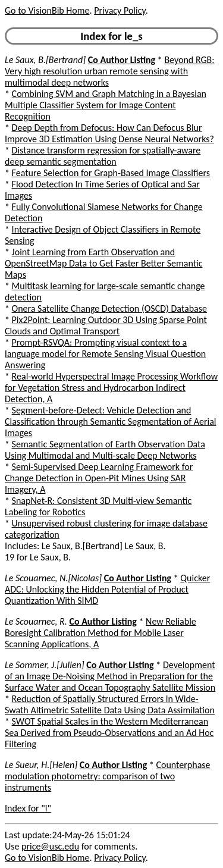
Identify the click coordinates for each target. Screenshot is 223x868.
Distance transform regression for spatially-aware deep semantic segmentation (103, 156)
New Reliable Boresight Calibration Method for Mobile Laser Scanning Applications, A (100, 633)
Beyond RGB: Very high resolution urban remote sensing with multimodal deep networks (110, 71)
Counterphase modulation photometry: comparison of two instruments (108, 776)
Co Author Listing (122, 60)
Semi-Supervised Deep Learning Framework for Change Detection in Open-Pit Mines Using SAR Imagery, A (99, 478)
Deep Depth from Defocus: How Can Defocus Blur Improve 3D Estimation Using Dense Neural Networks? (109, 133)
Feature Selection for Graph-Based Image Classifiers (111, 173)
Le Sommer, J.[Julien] (45, 665)
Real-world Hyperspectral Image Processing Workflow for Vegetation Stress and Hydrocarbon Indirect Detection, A (111, 388)
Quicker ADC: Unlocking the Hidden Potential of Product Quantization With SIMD (107, 589)
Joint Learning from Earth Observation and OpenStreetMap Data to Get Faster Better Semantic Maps (103, 263)
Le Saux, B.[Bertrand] (45, 60)
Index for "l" (28, 808)
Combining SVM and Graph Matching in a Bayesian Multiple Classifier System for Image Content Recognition (106, 105)
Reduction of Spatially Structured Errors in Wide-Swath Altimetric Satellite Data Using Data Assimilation (110, 704)
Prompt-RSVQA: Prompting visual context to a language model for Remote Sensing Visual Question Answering (105, 354)
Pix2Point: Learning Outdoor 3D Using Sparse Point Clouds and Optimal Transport (106, 325)
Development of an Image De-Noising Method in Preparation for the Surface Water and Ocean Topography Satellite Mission (110, 676)
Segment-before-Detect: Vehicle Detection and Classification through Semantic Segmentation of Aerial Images (110, 422)
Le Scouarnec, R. (36, 621)
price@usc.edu (50, 846)
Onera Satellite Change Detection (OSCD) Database (109, 308)
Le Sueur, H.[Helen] (41, 765)
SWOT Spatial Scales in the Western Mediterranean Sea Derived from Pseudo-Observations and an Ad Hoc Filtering (109, 733)
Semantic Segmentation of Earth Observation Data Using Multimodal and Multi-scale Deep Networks (105, 450)
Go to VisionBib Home (47, 10)
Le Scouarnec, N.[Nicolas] (53, 578)
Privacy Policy (120, 10)
